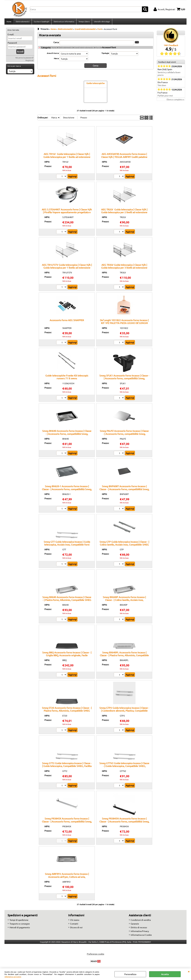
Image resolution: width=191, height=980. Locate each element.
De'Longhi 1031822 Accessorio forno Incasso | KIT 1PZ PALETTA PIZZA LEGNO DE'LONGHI (124, 322)
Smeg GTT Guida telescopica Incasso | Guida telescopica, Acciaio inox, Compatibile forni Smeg (67, 545)
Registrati (30, 61)
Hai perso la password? (24, 58)
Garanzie (135, 924)
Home (9, 22)
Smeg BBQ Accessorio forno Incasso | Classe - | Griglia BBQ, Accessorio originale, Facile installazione (67, 656)
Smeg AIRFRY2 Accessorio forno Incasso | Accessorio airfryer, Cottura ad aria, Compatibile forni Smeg (67, 878)
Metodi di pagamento (20, 928)
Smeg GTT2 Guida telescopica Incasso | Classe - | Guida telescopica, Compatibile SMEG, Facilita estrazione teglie (67, 767)
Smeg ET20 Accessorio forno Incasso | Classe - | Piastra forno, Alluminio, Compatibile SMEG (67, 710)
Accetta (165, 974)
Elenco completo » (175, 100)
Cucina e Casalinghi (41, 22)
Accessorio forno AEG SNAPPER (67, 321)
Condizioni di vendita (141, 921)
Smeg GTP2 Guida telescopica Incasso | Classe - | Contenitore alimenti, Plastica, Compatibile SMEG (124, 711)
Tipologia (105, 54)
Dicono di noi (76, 928)
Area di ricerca (53, 54)
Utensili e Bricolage (102, 22)
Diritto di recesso (139, 928)
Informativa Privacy (140, 932)
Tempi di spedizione (19, 921)
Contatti (74, 924)
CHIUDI (189, 971)
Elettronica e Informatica (64, 22)
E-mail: (11, 35)
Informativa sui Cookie (13, 977)
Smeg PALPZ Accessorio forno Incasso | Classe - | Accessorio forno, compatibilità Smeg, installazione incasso (124, 435)
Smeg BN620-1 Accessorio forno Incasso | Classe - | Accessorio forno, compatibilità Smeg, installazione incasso (67, 490)
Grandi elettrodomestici (84, 48)
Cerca (56, 43)
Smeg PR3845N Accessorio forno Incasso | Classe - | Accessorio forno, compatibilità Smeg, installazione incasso (124, 822)
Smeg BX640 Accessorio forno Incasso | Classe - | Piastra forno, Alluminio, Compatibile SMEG (67, 599)
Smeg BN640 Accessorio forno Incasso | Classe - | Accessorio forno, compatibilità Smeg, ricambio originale (67, 435)
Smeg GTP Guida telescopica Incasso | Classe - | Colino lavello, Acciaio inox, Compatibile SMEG (124, 544)
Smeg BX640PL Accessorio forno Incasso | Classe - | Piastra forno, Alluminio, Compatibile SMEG (124, 656)
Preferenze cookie (95, 955)
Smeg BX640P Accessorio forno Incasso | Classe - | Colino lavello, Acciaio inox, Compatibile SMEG (124, 601)
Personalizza (130, 974)
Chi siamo (75, 921)
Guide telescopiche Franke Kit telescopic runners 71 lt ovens (67, 378)
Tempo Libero (84, 22)
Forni (98, 48)
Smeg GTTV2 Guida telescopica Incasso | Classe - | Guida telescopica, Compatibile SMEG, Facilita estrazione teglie (124, 767)
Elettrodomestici (23, 22)
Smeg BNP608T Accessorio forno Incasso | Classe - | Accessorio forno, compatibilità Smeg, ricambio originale (124, 490)
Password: (12, 44)
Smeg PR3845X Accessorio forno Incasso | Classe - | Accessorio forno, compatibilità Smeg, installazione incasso (67, 822)
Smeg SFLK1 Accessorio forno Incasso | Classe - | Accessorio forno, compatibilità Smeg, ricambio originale (124, 379)
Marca (56, 59)
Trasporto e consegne (20, 924)
